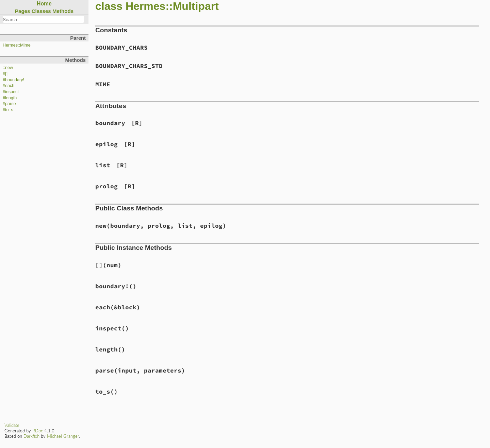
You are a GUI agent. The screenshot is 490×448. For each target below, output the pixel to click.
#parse (9, 104)
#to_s (8, 110)
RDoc (38, 431)
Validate (12, 425)
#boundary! (13, 80)
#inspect (11, 92)
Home (44, 4)
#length (10, 98)
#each (9, 86)
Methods (63, 11)
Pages (23, 11)
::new (8, 68)
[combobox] (43, 19)
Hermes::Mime (17, 45)
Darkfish (31, 436)
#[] (5, 74)
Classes (41, 11)
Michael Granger (63, 436)
